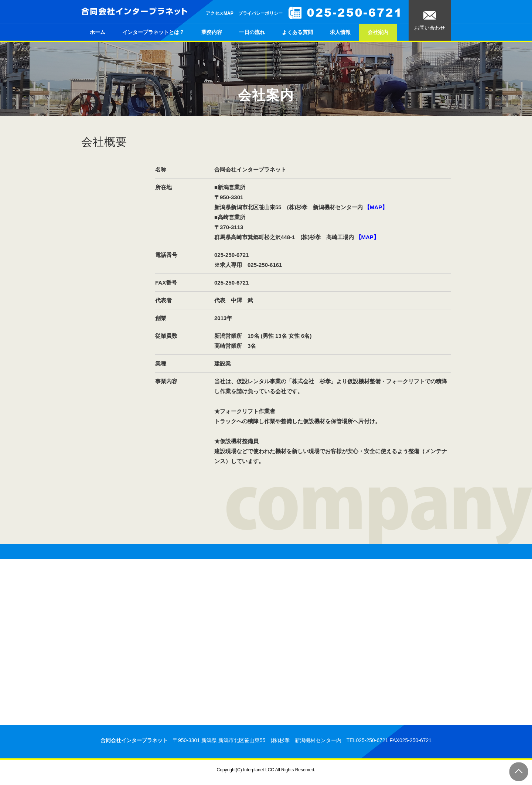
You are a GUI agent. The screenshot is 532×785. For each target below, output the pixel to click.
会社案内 (378, 32)
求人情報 (340, 32)
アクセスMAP (220, 13)
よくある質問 (297, 32)
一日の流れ (252, 32)
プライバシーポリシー (260, 13)
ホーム (98, 32)
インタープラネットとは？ (153, 32)
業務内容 (212, 32)
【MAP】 (376, 207)
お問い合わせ (430, 21)
